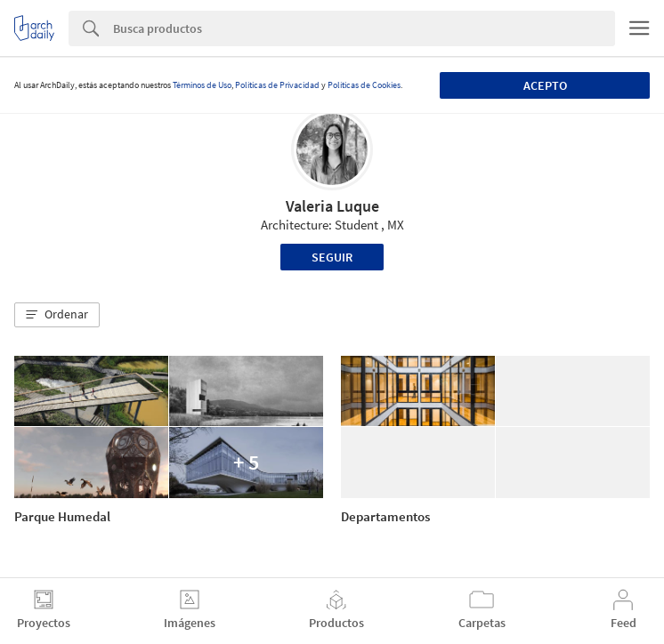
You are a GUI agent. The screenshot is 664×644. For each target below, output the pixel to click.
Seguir (332, 257)
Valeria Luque (332, 206)
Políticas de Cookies (364, 85)
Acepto (545, 85)
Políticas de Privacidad (277, 85)
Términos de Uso (202, 85)
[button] (57, 315)
